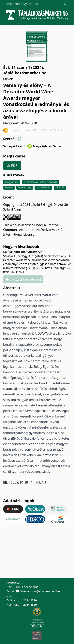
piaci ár (60, 188)
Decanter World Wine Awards (40, 182)
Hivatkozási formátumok (23, 279)
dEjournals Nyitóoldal (22, 4)
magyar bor (12, 182)
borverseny (25, 188)
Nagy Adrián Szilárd (48, 146)
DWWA (9, 188)
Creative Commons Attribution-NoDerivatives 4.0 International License (33, 230)
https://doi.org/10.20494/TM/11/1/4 (33, 130)
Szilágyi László (15, 146)
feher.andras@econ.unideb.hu (40, 591)
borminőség (43, 188)
